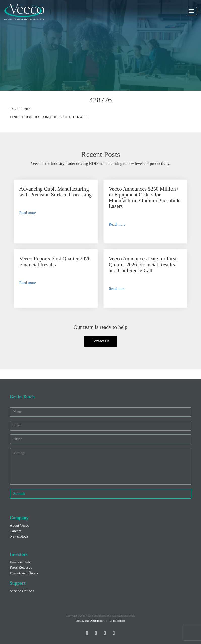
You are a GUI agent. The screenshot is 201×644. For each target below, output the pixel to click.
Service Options (22, 591)
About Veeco (20, 525)
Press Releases (21, 567)
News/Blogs (19, 536)
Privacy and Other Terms (90, 621)
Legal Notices (117, 621)
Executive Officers (24, 573)
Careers (16, 531)
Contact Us (101, 341)
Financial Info (21, 562)
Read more (28, 213)
